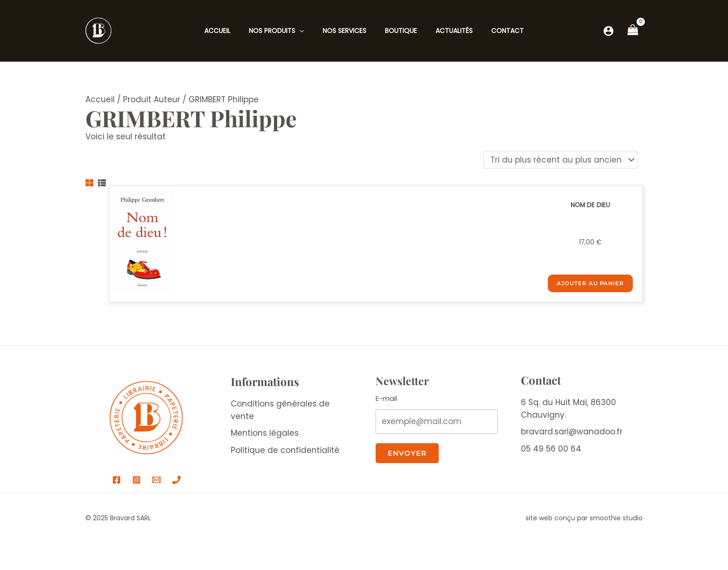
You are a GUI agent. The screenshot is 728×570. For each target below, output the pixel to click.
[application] (299, 31)
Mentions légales (265, 435)
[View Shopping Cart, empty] (633, 31)
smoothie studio (616, 520)
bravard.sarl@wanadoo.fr (572, 434)
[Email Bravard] (156, 482)
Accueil (100, 99)
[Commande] (561, 161)
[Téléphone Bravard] (176, 482)
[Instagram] (136, 482)
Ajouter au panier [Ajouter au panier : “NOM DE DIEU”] (594, 288)
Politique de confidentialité (285, 452)
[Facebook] (117, 482)
